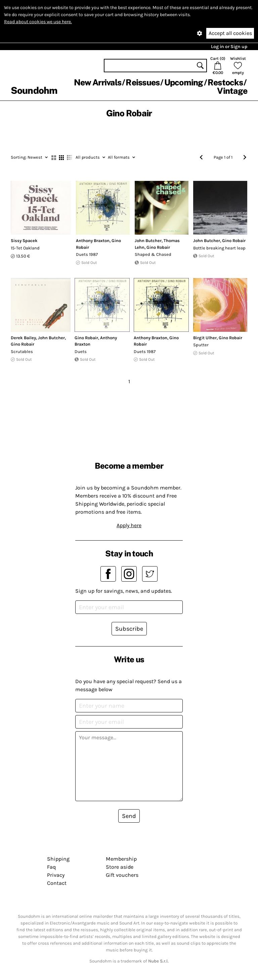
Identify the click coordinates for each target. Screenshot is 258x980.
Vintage (232, 91)
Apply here (129, 525)
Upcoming (184, 82)
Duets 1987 (87, 254)
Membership (121, 859)
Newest (29, 157)
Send (129, 816)
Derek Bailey (23, 338)
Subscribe (129, 629)
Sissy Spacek (24, 241)
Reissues (143, 82)
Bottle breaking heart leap (219, 248)
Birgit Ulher (205, 338)
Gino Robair (158, 247)
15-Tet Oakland (25, 248)
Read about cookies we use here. (38, 22)
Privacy (56, 875)
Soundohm (34, 90)
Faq (51, 867)
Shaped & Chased (153, 254)
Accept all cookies (230, 33)
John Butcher (148, 241)
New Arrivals (98, 82)
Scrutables (22, 351)
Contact (57, 883)
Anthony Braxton (93, 241)
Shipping (58, 859)
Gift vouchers (122, 875)
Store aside (120, 867)
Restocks (225, 82)
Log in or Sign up (229, 47)
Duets (81, 351)
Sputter (201, 345)
